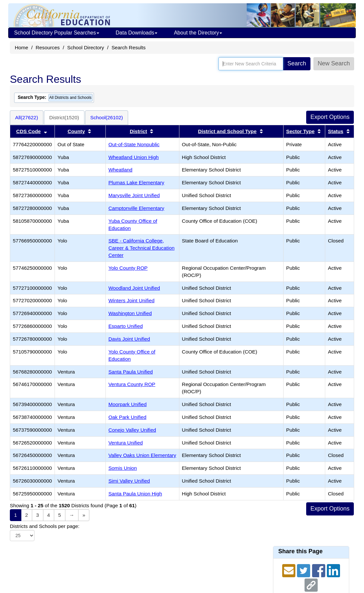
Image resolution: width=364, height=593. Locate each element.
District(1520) (64, 117)
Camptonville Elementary (136, 208)
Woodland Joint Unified (134, 288)
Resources (48, 47)
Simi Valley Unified (129, 481)
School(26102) (107, 117)
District (138, 131)
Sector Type (300, 131)
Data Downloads (136, 33)
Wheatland (120, 170)
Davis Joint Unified (129, 339)
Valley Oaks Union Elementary (142, 455)
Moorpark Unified (127, 404)
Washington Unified (130, 313)
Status (336, 131)
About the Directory (198, 33)
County (76, 131)
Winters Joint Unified (131, 300)
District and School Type (227, 131)
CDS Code (28, 131)
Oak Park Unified (127, 417)
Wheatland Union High (134, 157)
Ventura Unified (126, 443)
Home (22, 47)
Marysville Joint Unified (134, 195)
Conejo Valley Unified (132, 430)
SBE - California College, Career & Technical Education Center (141, 248)
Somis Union (123, 468)
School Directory (85, 47)
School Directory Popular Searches (57, 33)
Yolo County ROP (128, 268)
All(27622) (27, 117)
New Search (334, 63)
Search (297, 63)
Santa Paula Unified (131, 372)
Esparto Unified (126, 326)
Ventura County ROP (132, 384)
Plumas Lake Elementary (136, 182)
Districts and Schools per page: (45, 526)
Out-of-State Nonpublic (134, 144)
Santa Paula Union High (135, 494)
